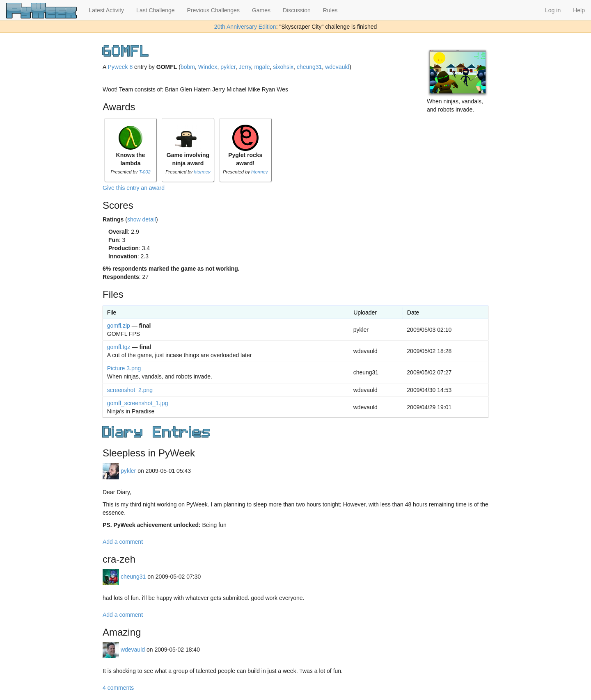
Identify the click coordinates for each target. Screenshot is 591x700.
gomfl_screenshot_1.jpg (138, 403)
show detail (142, 219)
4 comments (118, 688)
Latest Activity (107, 10)
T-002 (144, 172)
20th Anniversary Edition (245, 27)
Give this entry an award (134, 188)
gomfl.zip (119, 326)
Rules (330, 10)
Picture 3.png (124, 368)
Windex (208, 67)
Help (579, 10)
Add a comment (123, 542)
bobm (188, 67)
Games (261, 10)
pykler (228, 67)
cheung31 (309, 67)
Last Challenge (155, 10)
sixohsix (283, 67)
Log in (553, 10)
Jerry (245, 67)
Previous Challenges (213, 10)
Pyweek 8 (120, 67)
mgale (262, 67)
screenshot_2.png (130, 390)
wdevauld (337, 67)
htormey (202, 172)
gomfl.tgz (119, 347)
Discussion (297, 10)
